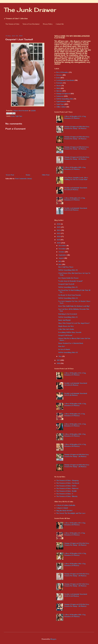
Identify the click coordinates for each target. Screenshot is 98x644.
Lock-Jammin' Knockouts (65, 80)
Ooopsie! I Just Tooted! (66, 284)
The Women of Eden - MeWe (66, 486)
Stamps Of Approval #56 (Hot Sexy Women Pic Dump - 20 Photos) (77, 544)
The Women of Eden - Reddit (66, 491)
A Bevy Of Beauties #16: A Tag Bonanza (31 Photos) (75, 565)
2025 (59, 227)
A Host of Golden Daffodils (66, 505)
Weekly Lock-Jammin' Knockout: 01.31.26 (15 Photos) (76, 189)
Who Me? (62, 346)
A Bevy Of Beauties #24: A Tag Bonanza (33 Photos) (75, 554)
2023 (59, 233)
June (60, 264)
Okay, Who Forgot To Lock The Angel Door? (74, 323)
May (60, 356)
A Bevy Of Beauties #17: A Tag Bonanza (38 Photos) (75, 524)
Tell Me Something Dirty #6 (68, 270)
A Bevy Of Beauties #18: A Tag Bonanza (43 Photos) (75, 168)
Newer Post (10, 175)
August (61, 258)
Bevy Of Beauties (62, 72)
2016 (59, 363)
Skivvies (59, 91)
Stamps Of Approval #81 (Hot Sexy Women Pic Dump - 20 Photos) (77, 148)
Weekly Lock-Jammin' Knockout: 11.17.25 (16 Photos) (76, 394)
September (63, 255)
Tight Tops (19, 116)
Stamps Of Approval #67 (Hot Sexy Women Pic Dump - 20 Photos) (77, 585)
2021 (59, 240)
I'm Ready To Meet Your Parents (70, 295)
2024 (59, 230)
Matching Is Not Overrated (68, 314)
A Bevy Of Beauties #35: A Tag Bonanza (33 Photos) (75, 425)
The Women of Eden (12, 24)
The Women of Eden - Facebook (68, 483)
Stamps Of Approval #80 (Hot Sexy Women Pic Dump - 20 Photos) (77, 128)
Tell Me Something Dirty (65, 99)
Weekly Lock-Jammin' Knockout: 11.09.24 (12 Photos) (76, 209)
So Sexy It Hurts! (64, 349)
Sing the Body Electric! (64, 511)
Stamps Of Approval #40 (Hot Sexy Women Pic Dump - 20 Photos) (77, 158)
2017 (59, 360)
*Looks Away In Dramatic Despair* (70, 281)
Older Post (46, 175)
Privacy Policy (48, 24)
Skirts (58, 88)
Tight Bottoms (61, 101)
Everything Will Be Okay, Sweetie (70, 332)
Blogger (53, 639)
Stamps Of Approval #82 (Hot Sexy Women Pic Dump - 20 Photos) (77, 138)
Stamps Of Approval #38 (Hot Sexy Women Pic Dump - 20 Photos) (77, 605)
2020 (59, 243)
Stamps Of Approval (63, 94)
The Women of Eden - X (65, 494)
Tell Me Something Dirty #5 (68, 287)
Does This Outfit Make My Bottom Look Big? (74, 306)
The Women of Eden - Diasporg (67, 480)
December (63, 246)
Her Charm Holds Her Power (68, 278)
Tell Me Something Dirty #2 (68, 352)
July (60, 261)
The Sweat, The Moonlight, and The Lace (71, 513)
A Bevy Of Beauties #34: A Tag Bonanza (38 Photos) (75, 445)
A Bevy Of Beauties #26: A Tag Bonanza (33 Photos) (75, 405)
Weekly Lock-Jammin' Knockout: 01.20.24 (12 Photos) (76, 595)
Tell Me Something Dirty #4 (68, 298)
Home (28, 175)
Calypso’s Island (62, 508)
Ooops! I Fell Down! (65, 335)
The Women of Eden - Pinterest (67, 488)
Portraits (59, 83)
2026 (59, 224)
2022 (59, 237)
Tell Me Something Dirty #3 (68, 317)
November (62, 249)
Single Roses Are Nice (66, 326)
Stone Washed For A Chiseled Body (71, 343)
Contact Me (60, 24)
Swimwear (60, 96)
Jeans (13, 116)
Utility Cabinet (61, 107)
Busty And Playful (64, 320)
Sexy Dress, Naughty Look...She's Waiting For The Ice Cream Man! (76, 179)
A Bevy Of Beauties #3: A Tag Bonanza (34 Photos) (75, 199)
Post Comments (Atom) (23, 179)
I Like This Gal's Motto (66, 329)
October (62, 252)
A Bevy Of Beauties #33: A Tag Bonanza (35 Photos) (75, 117)
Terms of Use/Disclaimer (31, 24)
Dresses (59, 75)
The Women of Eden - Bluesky (67, 496)
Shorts (59, 86)
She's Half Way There (66, 267)
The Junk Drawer (30, 10)
